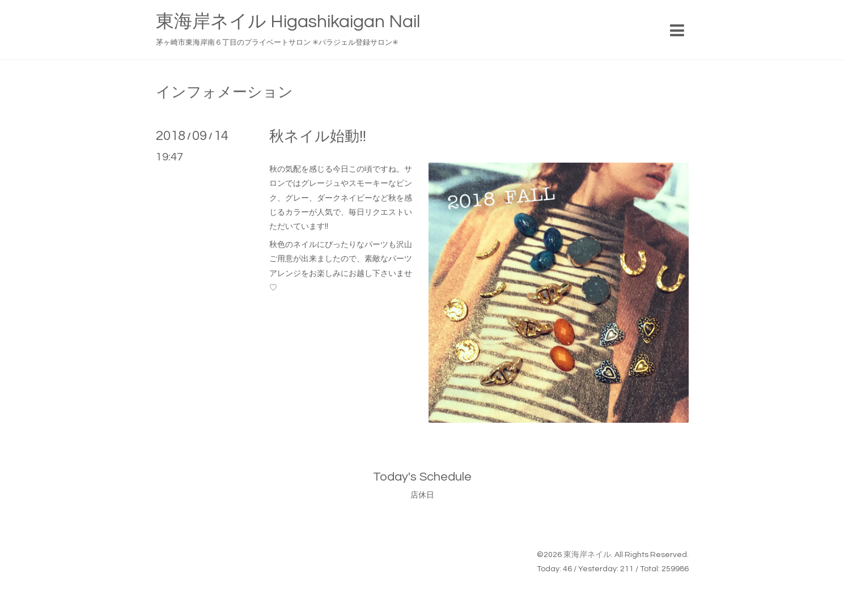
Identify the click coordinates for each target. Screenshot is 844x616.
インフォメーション (224, 92)
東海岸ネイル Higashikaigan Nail (288, 22)
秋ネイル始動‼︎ (318, 137)
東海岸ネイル (587, 555)
